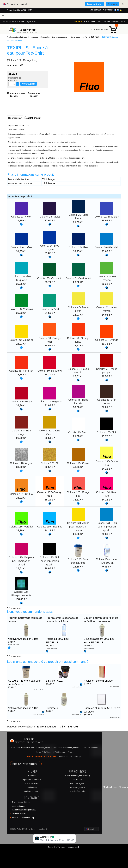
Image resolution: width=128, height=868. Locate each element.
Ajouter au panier (29, 84)
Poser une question (35, 95)
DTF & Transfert (32, 783)
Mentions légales (77, 783)
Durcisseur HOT (55, 708)
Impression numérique (32, 780)
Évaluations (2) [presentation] (33, 118)
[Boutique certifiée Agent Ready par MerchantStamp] (54, 839)
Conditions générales (77, 787)
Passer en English (95, 4)
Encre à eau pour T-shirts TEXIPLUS (58, 727)
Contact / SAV (77, 780)
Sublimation (32, 787)
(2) (15, 65)
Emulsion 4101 (54, 681)
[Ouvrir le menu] (3, 16)
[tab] (15, 118)
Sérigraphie (32, 776)
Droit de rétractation (77, 791)
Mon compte (95, 10)
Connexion (108, 10)
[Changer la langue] (92, 829)
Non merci (112, 4)
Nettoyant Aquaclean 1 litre (23, 639)
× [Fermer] (123, 4)
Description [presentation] (15, 118)
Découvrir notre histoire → (26, 764)
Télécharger (49, 179)
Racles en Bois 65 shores (98, 681)
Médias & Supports (32, 791)
